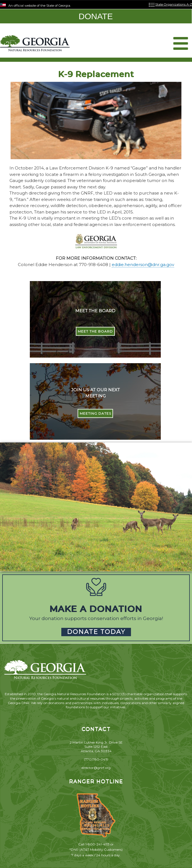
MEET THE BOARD (95, 331)
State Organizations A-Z (174, 4)
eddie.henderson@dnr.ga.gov (143, 265)
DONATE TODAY (96, 632)
